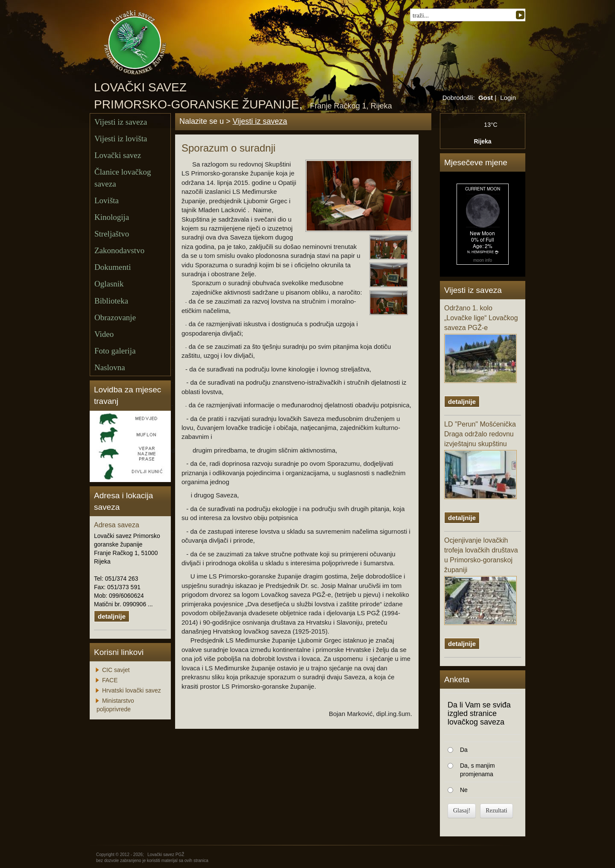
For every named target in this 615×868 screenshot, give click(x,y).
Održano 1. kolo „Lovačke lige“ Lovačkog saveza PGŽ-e (481, 344)
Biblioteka (111, 301)
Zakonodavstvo (119, 250)
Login (508, 98)
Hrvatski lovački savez (132, 690)
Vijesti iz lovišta (121, 139)
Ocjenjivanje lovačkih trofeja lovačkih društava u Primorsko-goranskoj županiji (481, 581)
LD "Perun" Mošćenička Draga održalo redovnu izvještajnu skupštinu (480, 460)
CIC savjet (116, 670)
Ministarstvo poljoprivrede (115, 705)
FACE (110, 680)
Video (104, 334)
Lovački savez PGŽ (166, 855)
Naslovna (110, 367)
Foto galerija (115, 351)
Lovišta (107, 200)
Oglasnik (109, 284)
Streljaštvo (112, 234)
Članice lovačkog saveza (123, 178)
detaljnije (112, 616)
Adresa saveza (117, 525)
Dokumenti (113, 267)
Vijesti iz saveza (121, 122)
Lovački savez (118, 155)
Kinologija (112, 217)
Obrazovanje (115, 317)
